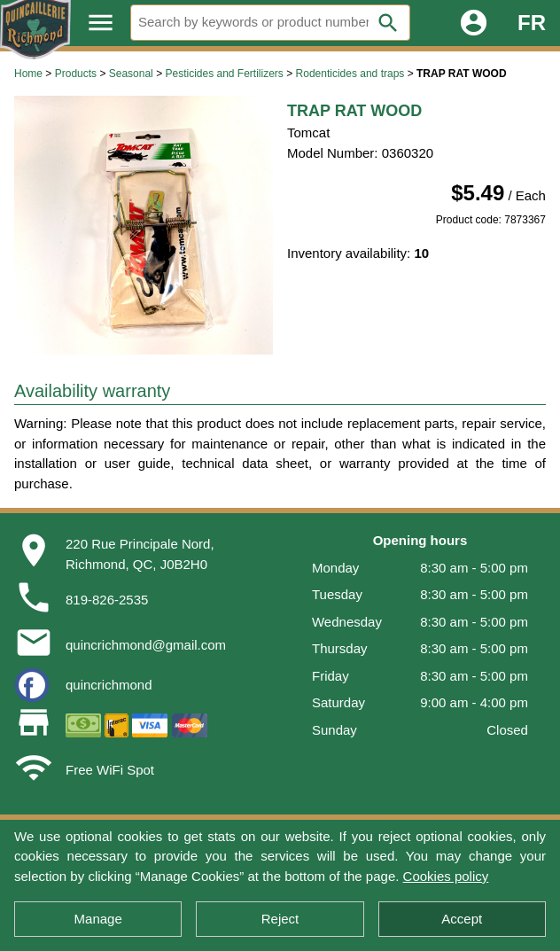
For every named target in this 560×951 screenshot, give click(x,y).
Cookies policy (446, 876)
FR (532, 23)
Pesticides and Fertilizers (224, 74)
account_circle (474, 23)
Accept (462, 919)
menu (101, 23)
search (388, 23)
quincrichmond (109, 685)
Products (76, 74)
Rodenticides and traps (350, 74)
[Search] (270, 23)
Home (28, 74)
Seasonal (131, 74)
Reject (280, 919)
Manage (98, 919)
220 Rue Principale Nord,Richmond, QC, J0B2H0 (140, 554)
